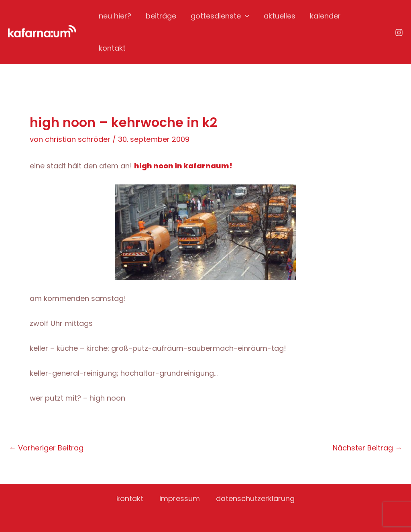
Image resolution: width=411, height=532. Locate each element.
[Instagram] (399, 33)
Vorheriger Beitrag (46, 448)
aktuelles (280, 16)
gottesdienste (220, 16)
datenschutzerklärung (255, 498)
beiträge (161, 16)
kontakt (112, 48)
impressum (180, 498)
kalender (325, 16)
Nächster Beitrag (367, 448)
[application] (245, 16)
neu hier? (115, 16)
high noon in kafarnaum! (183, 166)
